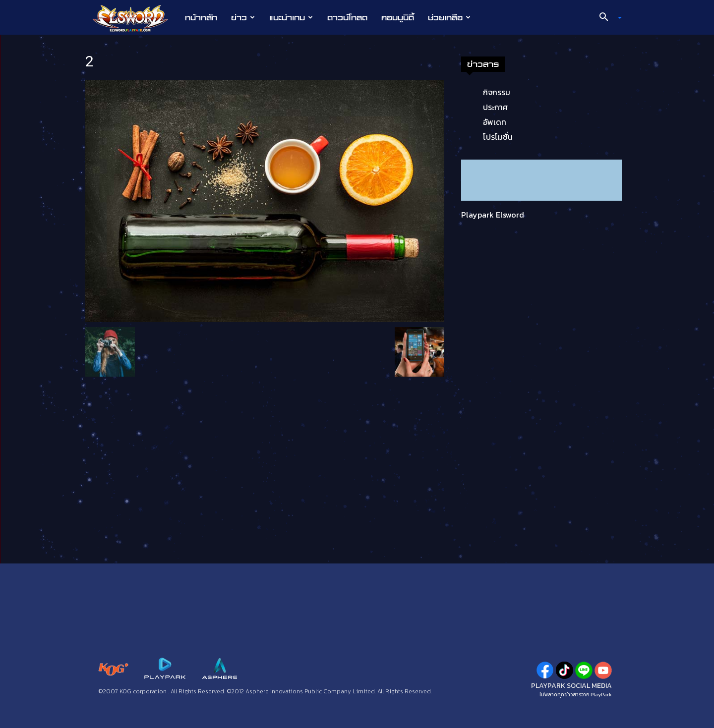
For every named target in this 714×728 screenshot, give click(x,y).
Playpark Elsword (493, 215)
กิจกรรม (497, 92)
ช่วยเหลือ (449, 17)
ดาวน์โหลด (347, 17)
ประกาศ (495, 107)
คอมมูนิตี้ (398, 17)
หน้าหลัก (201, 17)
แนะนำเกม (291, 17)
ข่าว (243, 17)
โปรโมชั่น (498, 137)
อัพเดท (495, 122)
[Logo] (135, 18)
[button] (607, 18)
